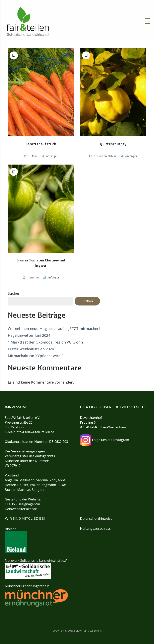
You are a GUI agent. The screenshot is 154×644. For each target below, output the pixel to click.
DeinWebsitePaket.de (21, 509)
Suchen (14, 293)
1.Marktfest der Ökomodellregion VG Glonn (45, 342)
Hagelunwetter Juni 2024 (29, 335)
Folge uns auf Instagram (104, 440)
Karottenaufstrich (41, 144)
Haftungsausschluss (95, 528)
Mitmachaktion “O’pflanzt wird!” (35, 356)
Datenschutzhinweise (96, 518)
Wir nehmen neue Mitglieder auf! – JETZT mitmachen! (54, 329)
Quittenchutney (113, 144)
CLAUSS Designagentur (23, 504)
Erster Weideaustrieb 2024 (31, 349)
